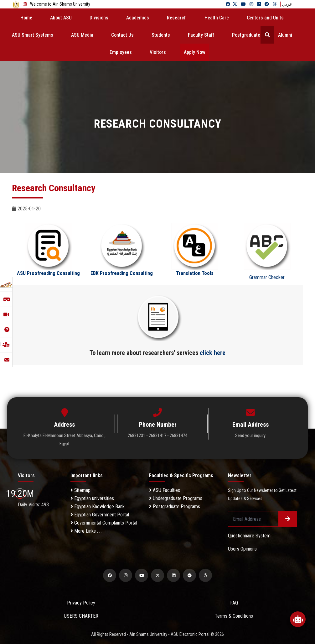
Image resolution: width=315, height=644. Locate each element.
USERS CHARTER (81, 616)
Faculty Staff (201, 35)
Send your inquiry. (251, 435)
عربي (287, 4)
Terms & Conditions (234, 616)
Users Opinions (242, 549)
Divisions (99, 18)
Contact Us (122, 35)
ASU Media (82, 35)
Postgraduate (246, 35)
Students (161, 35)
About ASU (61, 18)
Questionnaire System (249, 536)
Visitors (158, 52)
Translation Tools (195, 273)
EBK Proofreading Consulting (122, 273)
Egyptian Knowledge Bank (98, 507)
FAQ (234, 603)
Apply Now (195, 52)
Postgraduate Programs (175, 507)
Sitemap (80, 490)
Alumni (285, 35)
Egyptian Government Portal (100, 515)
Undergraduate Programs (176, 498)
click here (213, 353)
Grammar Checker (267, 277)
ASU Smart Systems (33, 35)
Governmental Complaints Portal (104, 523)
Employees (121, 52)
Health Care (217, 18)
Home (26, 18)
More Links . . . (86, 531)
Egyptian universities (92, 498)
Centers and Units (265, 18)
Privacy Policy (81, 603)
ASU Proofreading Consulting (48, 273)
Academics (138, 18)
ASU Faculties (165, 490)
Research (177, 18)
